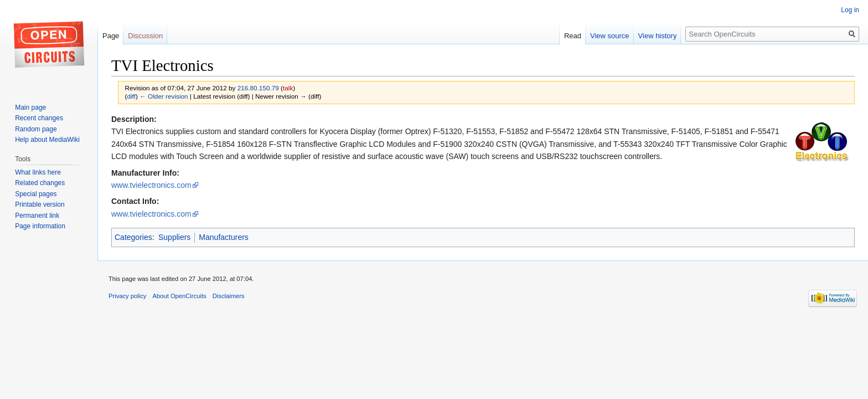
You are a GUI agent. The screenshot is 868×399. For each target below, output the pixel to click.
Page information (40, 226)
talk (288, 88)
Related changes (40, 183)
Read (573, 36)
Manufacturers (223, 237)
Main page (30, 108)
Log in (850, 10)
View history (658, 36)
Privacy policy (127, 296)
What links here (38, 172)
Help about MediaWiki (47, 140)
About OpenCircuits (180, 296)
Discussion (145, 36)
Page (111, 36)
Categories (133, 237)
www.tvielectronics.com (151, 185)
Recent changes (39, 118)
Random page (36, 129)
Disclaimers (229, 296)
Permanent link (37, 216)
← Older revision (164, 96)
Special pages (36, 194)
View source (610, 36)
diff (131, 96)
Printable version (40, 204)
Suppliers (174, 237)
